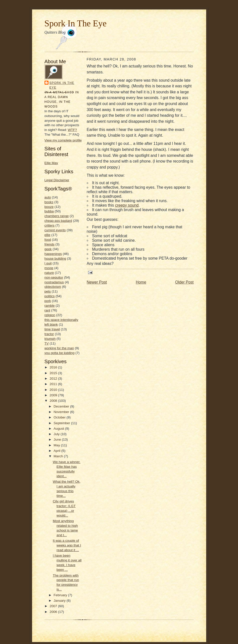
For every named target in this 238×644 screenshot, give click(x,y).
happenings (53, 254)
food (48, 240)
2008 (54, 401)
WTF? (72, 130)
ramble (50, 306)
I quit (48, 263)
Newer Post (97, 282)
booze (49, 207)
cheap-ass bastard (58, 221)
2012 (54, 379)
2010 (54, 390)
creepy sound (127, 205)
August (59, 429)
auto (48, 197)
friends (50, 244)
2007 (54, 606)
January (60, 601)
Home (141, 282)
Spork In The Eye (76, 23)
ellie (48, 235)
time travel (52, 329)
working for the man (59, 348)
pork (48, 301)
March (59, 456)
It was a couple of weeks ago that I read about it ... (67, 545)
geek (48, 249)
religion (50, 315)
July (57, 434)
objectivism (53, 287)
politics (50, 296)
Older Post (184, 282)
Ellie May (51, 163)
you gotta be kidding (60, 353)
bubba (49, 211)
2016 (54, 367)
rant (47, 310)
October (60, 417)
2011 (54, 384)
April (58, 451)
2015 (54, 373)
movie (49, 268)
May (57, 445)
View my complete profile (63, 140)
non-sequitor (54, 277)
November (62, 412)
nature (49, 273)
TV (47, 343)
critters (50, 225)
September (62, 423)
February (61, 595)
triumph (50, 339)
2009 (54, 395)
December (62, 406)
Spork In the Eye (62, 85)
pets (48, 291)
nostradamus (54, 282)
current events (55, 230)
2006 (54, 612)
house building (55, 259)
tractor (49, 334)
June (58, 439)
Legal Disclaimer (57, 180)
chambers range (57, 216)
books (49, 202)
